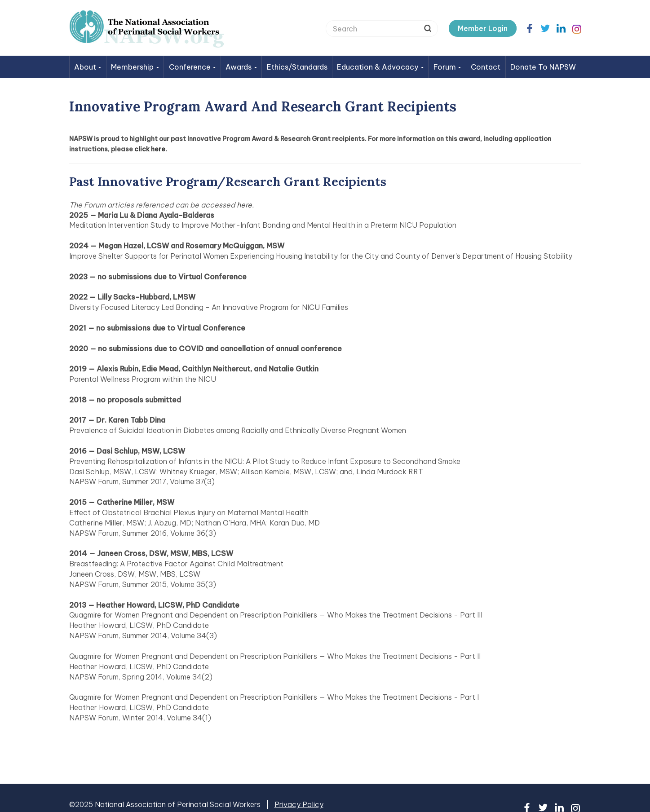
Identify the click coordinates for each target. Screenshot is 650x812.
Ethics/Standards (297, 67)
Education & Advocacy (380, 67)
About (88, 67)
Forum (447, 67)
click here (150, 149)
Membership (135, 67)
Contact (486, 67)
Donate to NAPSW (543, 67)
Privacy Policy (299, 804)
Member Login (483, 28)
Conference (192, 67)
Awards (241, 67)
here (244, 205)
